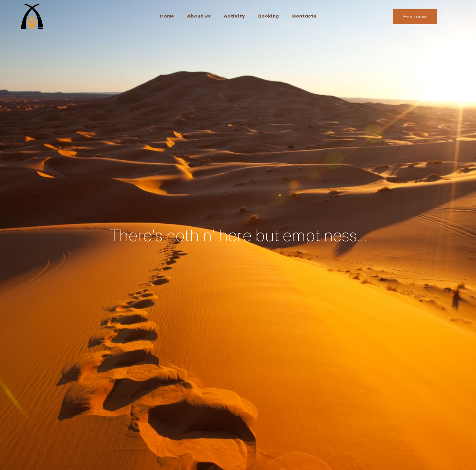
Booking (268, 16)
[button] (415, 17)
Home (167, 16)
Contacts (304, 16)
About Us (199, 16)
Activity (234, 16)
